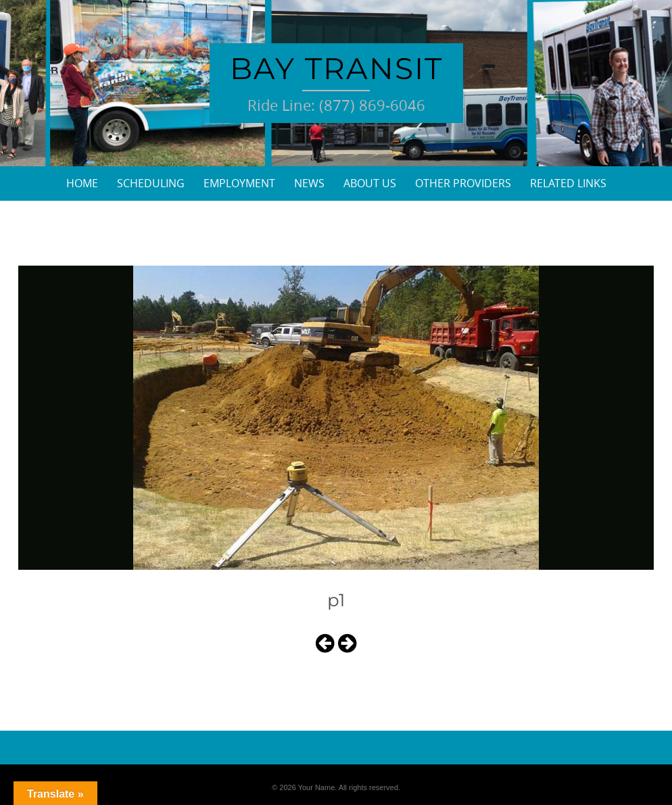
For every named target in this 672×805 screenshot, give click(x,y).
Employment (239, 183)
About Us (370, 183)
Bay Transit (336, 68)
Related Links (568, 183)
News (309, 183)
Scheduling (151, 183)
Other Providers (463, 183)
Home (82, 183)
